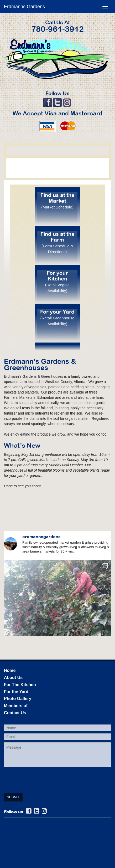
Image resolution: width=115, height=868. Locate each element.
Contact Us (15, 713)
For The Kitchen (20, 685)
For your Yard (57, 317)
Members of (16, 706)
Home (10, 670)
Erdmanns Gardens (24, 7)
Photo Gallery (18, 699)
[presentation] (44, 780)
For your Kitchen (57, 281)
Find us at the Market (57, 201)
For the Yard (16, 692)
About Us (13, 678)
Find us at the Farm (57, 242)
